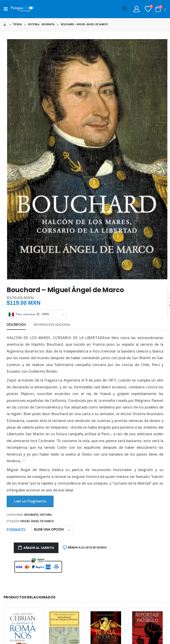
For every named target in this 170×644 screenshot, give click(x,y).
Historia (46, 515)
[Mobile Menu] (7, 9)
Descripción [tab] (16, 325)
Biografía (31, 515)
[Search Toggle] (125, 9)
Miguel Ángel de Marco (37, 521)
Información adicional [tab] (52, 325)
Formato (16, 530)
